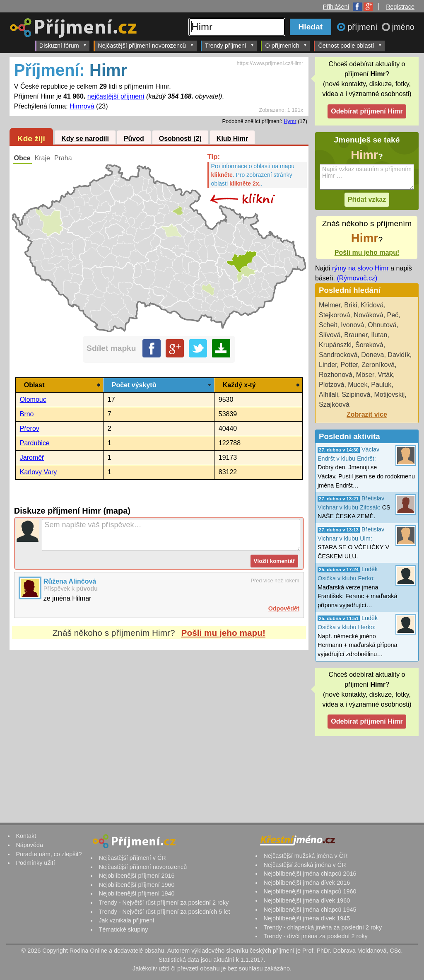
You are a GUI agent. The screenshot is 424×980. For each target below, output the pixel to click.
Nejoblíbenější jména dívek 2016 (307, 883)
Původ (134, 139)
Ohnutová (382, 325)
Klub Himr (232, 139)
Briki (351, 305)
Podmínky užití (35, 863)
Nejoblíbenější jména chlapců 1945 (310, 910)
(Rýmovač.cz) (357, 278)
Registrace (400, 7)
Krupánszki (335, 345)
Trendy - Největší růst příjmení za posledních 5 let (164, 912)
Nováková (368, 315)
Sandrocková (338, 355)
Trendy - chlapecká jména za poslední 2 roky (323, 927)
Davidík (399, 355)
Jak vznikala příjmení (126, 920)
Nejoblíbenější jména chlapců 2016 (310, 874)
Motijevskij (389, 395)
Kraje (42, 158)
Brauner (356, 335)
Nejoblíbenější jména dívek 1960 (307, 900)
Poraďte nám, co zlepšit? (49, 854)
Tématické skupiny (123, 929)
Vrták (385, 375)
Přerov (30, 428)
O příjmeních (286, 45)
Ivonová (352, 325)
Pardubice (35, 443)
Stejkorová (335, 315)
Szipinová (356, 395)
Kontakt (26, 836)
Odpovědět (284, 608)
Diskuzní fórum (63, 45)
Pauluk (381, 385)
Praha (63, 158)
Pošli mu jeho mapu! (223, 633)
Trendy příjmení (230, 45)
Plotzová (331, 385)
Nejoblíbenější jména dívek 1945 (307, 918)
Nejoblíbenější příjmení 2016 (136, 876)
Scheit (328, 325)
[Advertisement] (159, 728)
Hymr (290, 121)
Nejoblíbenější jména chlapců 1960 (310, 891)
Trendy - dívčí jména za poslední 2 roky (315, 936)
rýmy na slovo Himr (360, 268)
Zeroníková (378, 365)
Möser (365, 375)
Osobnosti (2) (180, 139)
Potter (349, 365)
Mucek (358, 385)
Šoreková (369, 345)
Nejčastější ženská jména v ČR (305, 865)
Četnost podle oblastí (350, 45)
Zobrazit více (367, 414)
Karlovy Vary (39, 472)
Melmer (330, 305)
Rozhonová (336, 375)
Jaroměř (32, 457)
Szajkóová (334, 404)
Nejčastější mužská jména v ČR (305, 856)
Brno (27, 414)
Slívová (330, 335)
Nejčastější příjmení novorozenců (146, 45)
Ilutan (379, 335)
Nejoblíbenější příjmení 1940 (136, 893)
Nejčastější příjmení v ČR (132, 858)
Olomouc (33, 399)
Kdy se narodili (85, 139)
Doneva (372, 355)
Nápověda (29, 845)
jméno (403, 27)
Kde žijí (31, 139)
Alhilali (328, 395)
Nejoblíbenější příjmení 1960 (136, 885)
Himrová (82, 106)
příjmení (364, 27)
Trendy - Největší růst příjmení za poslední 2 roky (164, 903)
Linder (328, 365)
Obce (22, 158)
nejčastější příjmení (116, 96)
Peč (393, 315)
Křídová (372, 305)
